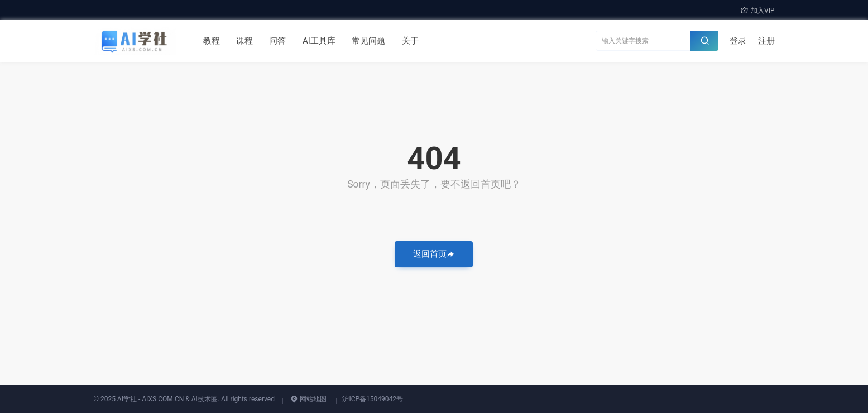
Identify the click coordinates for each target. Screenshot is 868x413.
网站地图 (308, 399)
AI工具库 (319, 41)
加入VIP (757, 11)
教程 (212, 41)
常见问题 (368, 41)
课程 (244, 41)
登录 (738, 41)
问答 (277, 41)
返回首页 (434, 254)
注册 (766, 41)
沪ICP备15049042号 (373, 399)
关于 (410, 41)
